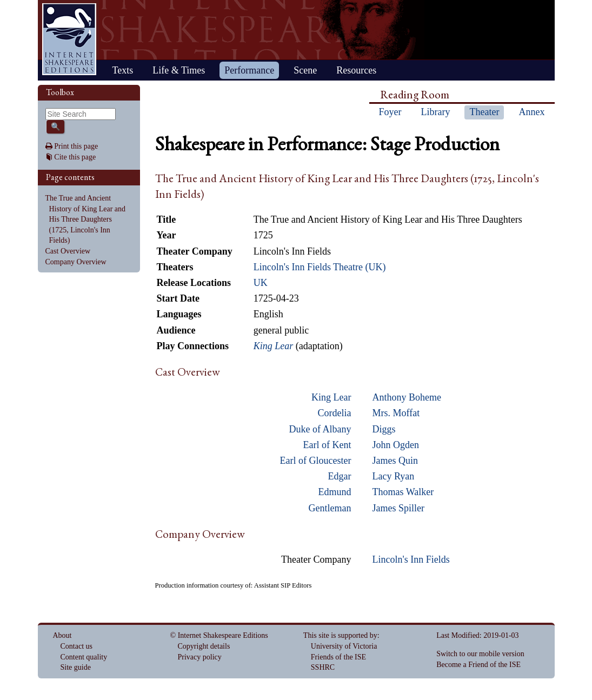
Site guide (76, 667)
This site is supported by (340, 635)
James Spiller (399, 508)
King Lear (331, 397)
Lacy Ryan (394, 476)
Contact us (77, 646)
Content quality (84, 657)
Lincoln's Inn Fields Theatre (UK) (320, 267)
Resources (356, 70)
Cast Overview (68, 251)
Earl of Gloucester (316, 461)
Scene (305, 70)
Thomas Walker (403, 492)
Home (69, 39)
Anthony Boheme (407, 397)
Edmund (335, 492)
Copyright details (204, 646)
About (62, 635)
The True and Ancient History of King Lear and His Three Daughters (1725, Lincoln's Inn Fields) (86, 219)
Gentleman (330, 508)
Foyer (390, 112)
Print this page (76, 146)
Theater (484, 112)
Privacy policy (200, 657)
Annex (531, 112)
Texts (123, 70)
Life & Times (179, 70)
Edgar (340, 476)
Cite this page (75, 157)
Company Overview (76, 262)
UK (261, 283)
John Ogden (396, 445)
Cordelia (335, 413)
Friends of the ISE (338, 657)
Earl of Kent (327, 445)
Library (436, 112)
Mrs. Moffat (396, 413)
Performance (249, 70)
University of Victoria (344, 646)
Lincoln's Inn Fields (411, 559)
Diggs (384, 429)
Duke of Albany (320, 429)
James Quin (395, 461)
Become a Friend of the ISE (478, 665)
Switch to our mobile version (480, 654)
